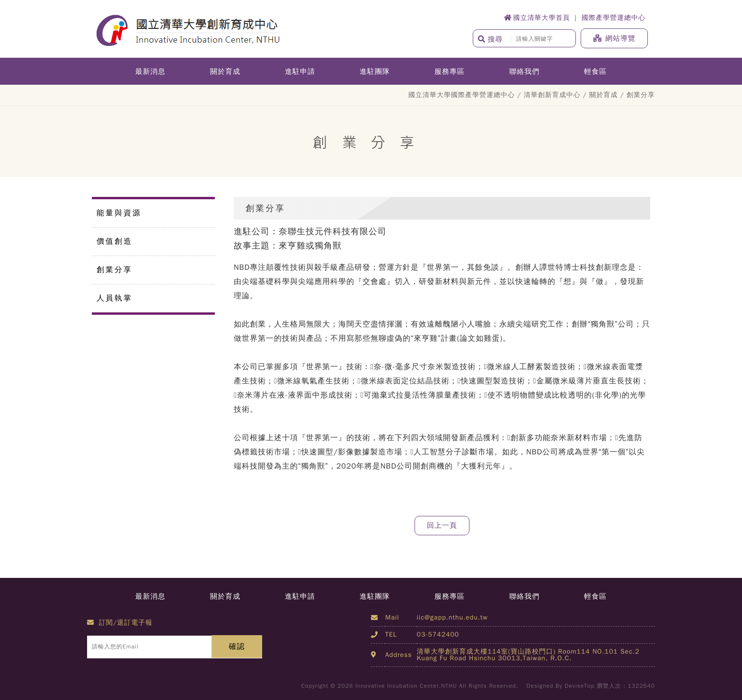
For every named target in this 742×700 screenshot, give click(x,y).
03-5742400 (438, 634)
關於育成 (225, 71)
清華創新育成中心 (552, 95)
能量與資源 (119, 213)
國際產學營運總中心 (614, 18)
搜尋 (490, 39)
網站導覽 (614, 38)
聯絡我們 (524, 71)
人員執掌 (115, 298)
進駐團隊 (375, 71)
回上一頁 (442, 525)
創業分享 (115, 270)
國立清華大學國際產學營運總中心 (462, 95)
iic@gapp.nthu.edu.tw (452, 617)
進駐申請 (300, 71)
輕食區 (595, 71)
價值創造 (115, 241)
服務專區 (450, 71)
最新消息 (150, 71)
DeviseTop (579, 686)
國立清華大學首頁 (537, 18)
